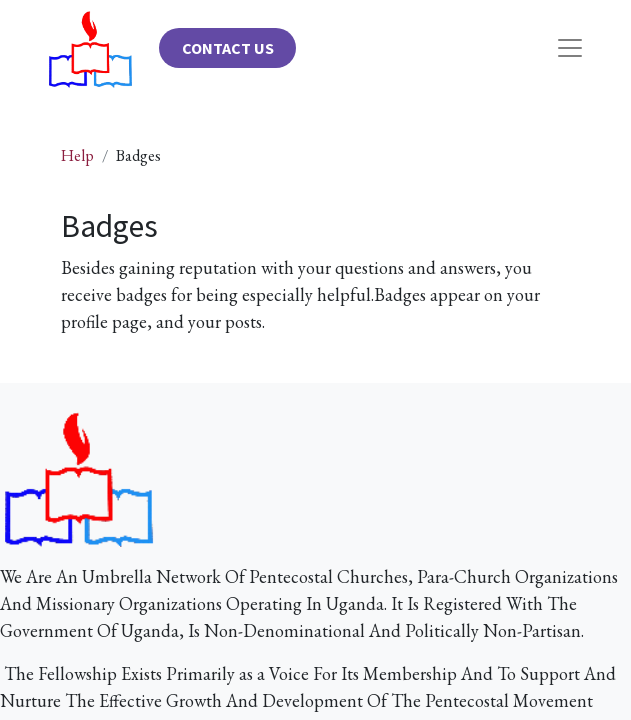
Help (77, 155)
